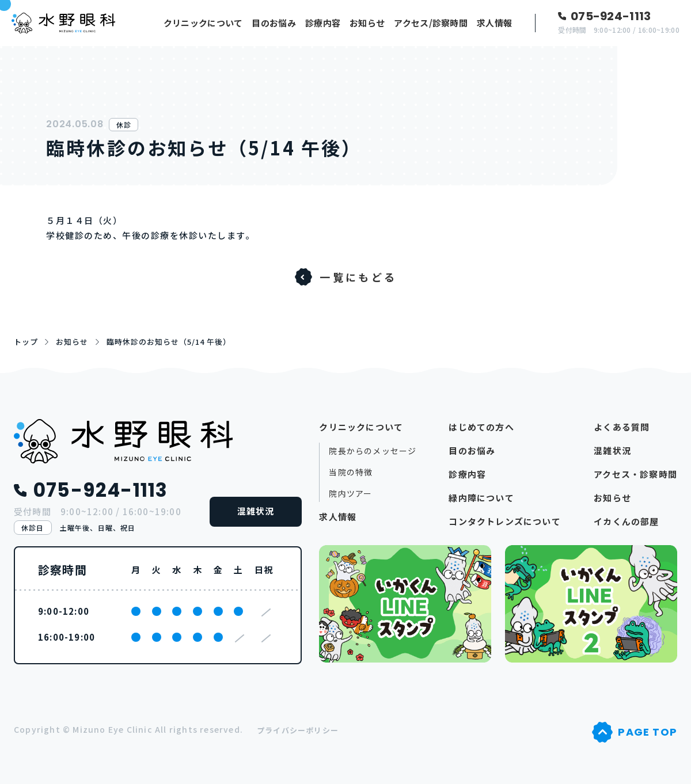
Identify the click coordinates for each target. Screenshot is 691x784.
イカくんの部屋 (626, 521)
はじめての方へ (481, 427)
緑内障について (481, 498)
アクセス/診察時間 (431, 23)
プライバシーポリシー (298, 730)
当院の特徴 (351, 472)
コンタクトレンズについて (504, 521)
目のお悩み (274, 23)
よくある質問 (622, 427)
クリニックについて (203, 23)
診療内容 (323, 23)
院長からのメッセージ (373, 451)
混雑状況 (256, 511)
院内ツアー (350, 494)
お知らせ (367, 23)
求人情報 (494, 23)
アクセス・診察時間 (635, 474)
